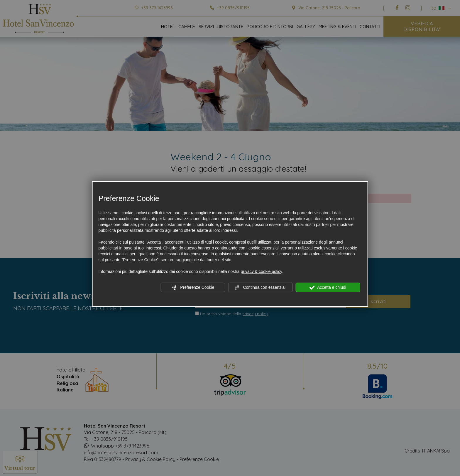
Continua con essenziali (261, 288)
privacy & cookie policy (261, 271)
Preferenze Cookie (193, 288)
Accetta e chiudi (328, 288)
